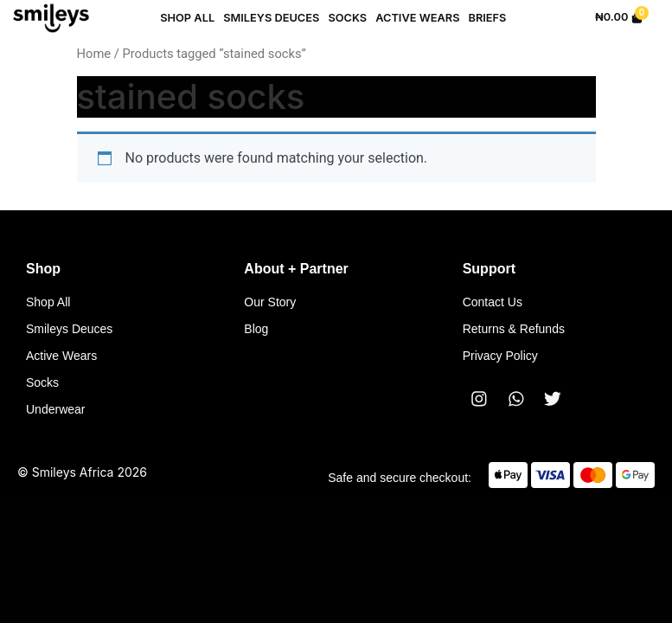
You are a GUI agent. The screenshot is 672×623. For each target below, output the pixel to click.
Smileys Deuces (271, 18)
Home (94, 54)
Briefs (487, 18)
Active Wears (417, 18)
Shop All (187, 18)
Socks (347, 18)
